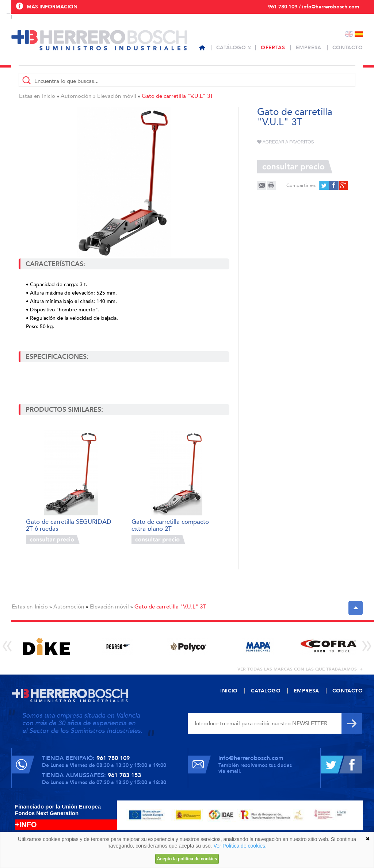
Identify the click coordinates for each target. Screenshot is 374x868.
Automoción (76, 96)
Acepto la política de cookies (187, 859)
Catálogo (231, 48)
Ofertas (273, 48)
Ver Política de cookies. (240, 846)
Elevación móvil (117, 96)
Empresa (309, 48)
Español (359, 34)
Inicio (49, 96)
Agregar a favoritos (286, 142)
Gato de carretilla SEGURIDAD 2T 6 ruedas (69, 525)
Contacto (348, 48)
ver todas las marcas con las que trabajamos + (300, 669)
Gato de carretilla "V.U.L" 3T (178, 96)
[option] (47, 646)
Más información (52, 7)
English (349, 34)
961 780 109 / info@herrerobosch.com (314, 7)
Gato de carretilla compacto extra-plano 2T (170, 525)
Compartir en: (302, 185)
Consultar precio (53, 539)
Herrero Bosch (99, 40)
